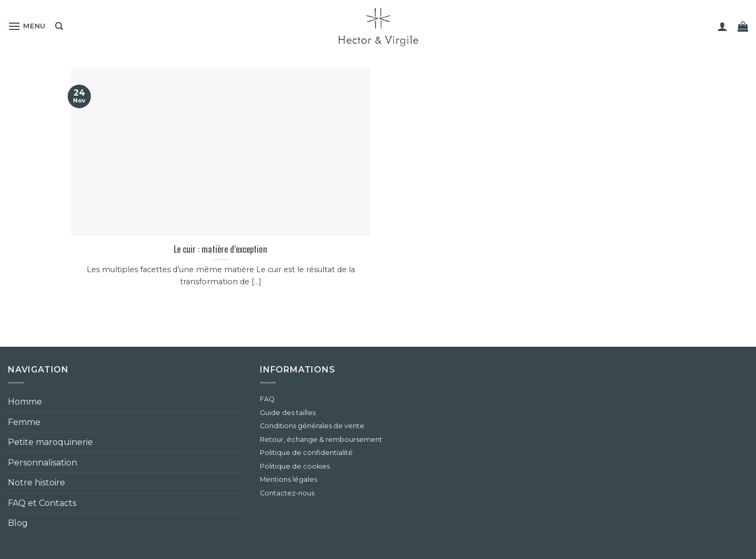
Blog (18, 523)
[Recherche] (59, 26)
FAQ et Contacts (42, 503)
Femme (24, 422)
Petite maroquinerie (50, 442)
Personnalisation (43, 463)
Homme (25, 402)
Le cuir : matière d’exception (220, 249)
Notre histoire (36, 483)
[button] (27, 26)
